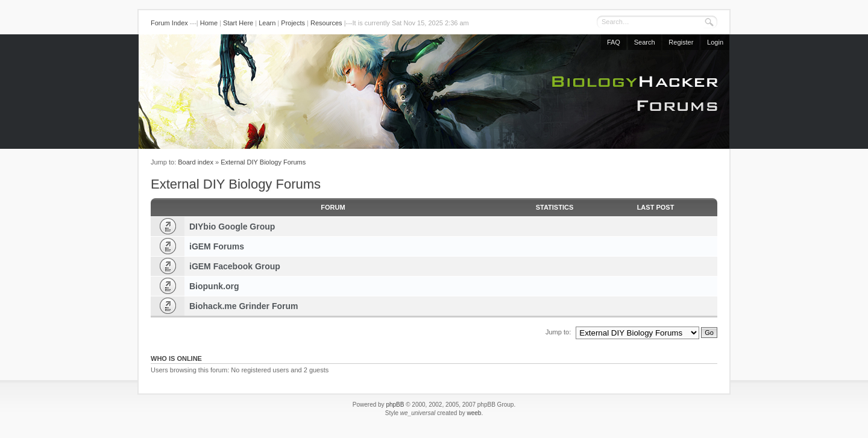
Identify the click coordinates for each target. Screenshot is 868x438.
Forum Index (169, 23)
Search (645, 42)
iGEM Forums (217, 246)
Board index (196, 162)
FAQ (614, 42)
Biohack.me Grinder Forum (244, 306)
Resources (326, 23)
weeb (474, 413)
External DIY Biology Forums (263, 162)
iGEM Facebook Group (235, 266)
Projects (293, 23)
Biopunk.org (214, 286)
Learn (267, 23)
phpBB (395, 405)
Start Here (238, 23)
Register (681, 42)
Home (209, 23)
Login (715, 42)
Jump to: (558, 332)
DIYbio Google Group (232, 227)
